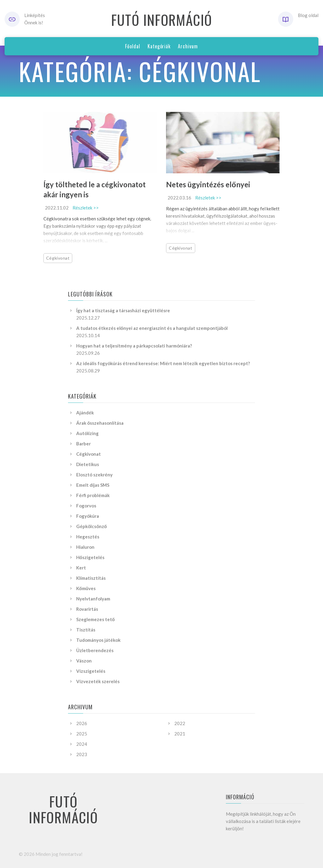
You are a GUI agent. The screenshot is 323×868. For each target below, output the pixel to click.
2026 (82, 723)
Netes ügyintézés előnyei (208, 184)
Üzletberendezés (95, 650)
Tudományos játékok (98, 640)
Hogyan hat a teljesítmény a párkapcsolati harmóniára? (134, 346)
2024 (82, 744)
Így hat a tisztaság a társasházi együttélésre (123, 310)
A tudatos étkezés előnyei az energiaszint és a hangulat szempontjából (152, 328)
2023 (82, 754)
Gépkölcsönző (92, 526)
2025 (82, 734)
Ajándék (85, 413)
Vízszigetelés (91, 671)
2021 (180, 734)
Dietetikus (88, 464)
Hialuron (85, 547)
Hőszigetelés (90, 557)
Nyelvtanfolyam (93, 599)
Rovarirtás (87, 609)
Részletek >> (86, 208)
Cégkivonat (58, 258)
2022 (180, 723)
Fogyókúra (88, 516)
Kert (81, 568)
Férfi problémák (93, 495)
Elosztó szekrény (94, 475)
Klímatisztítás (91, 578)
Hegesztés (88, 537)
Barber (83, 444)
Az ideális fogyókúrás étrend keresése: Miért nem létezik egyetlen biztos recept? (163, 363)
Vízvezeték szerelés (98, 681)
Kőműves (86, 588)
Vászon (84, 661)
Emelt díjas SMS (93, 485)
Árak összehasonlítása (100, 423)
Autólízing (87, 433)
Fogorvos (86, 506)
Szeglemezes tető (95, 619)
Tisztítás (86, 630)
